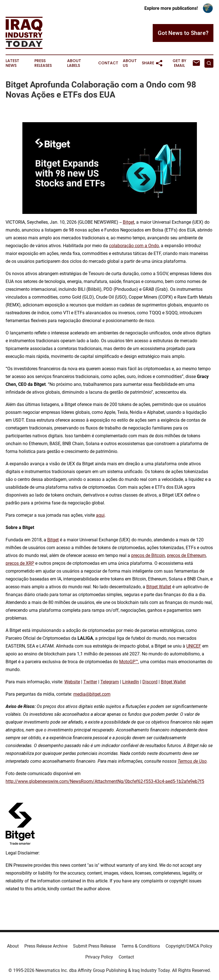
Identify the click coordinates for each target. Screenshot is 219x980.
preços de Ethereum (186, 555)
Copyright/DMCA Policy (189, 946)
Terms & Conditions (141, 946)
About (13, 946)
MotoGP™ (129, 662)
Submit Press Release (94, 946)
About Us (130, 63)
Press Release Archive (46, 946)
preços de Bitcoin (148, 555)
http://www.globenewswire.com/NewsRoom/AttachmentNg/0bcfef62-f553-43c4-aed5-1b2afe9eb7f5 (105, 781)
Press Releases (43, 63)
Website (72, 682)
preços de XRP (20, 563)
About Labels (74, 63)
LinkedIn (131, 682)
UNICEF (194, 646)
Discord (150, 682)
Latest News (12, 63)
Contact (108, 63)
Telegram (110, 682)
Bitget (129, 222)
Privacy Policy (99, 957)
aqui (100, 515)
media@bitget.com (92, 694)
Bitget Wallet (159, 587)
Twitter (90, 682)
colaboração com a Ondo (134, 246)
